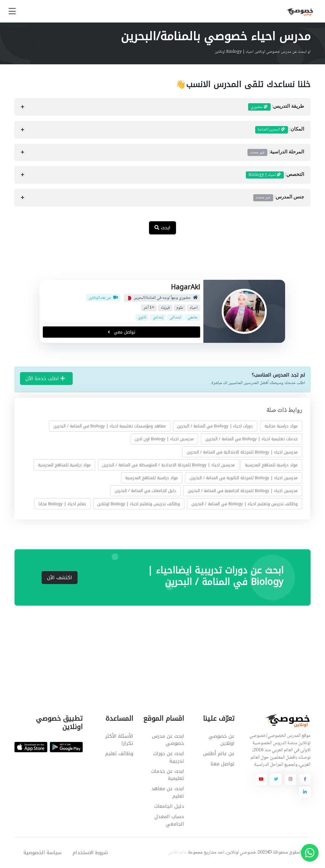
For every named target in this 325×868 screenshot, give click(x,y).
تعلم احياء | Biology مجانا (62, 504)
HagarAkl (186, 287)
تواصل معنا (223, 764)
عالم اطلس (177, 853)
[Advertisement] (158, 260)
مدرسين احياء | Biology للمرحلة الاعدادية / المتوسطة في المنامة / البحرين (169, 465)
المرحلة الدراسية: (276, 152)
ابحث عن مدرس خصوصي (168, 740)
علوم (180, 308)
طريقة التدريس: (276, 107)
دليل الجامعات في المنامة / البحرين (146, 491)
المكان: (280, 130)
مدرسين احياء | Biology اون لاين (165, 439)
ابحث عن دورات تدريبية (169, 757)
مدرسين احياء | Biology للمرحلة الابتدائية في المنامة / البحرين (242, 452)
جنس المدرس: (279, 197)
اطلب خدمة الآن (45, 379)
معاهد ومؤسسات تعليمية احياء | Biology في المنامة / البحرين (110, 426)
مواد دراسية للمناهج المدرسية (271, 465)
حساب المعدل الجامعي (169, 820)
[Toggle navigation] (12, 11)
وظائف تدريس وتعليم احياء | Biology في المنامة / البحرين (245, 504)
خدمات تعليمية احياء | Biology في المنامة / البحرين (251, 439)
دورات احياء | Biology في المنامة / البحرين (215, 426)
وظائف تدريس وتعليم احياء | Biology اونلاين (139, 504)
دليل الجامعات (169, 806)
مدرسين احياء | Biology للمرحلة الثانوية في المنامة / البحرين (244, 478)
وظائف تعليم (119, 754)
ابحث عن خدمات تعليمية (168, 775)
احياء (194, 308)
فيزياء (165, 308)
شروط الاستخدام (90, 853)
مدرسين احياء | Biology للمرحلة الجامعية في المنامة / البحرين (243, 491)
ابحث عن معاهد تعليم (168, 792)
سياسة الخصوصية (42, 853)
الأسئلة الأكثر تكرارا (119, 740)
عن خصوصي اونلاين (222, 740)
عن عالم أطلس (219, 754)
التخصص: (275, 175)
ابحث (162, 228)
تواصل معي (121, 332)
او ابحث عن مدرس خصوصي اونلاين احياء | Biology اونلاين (263, 52)
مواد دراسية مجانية (281, 426)
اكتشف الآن (60, 578)
